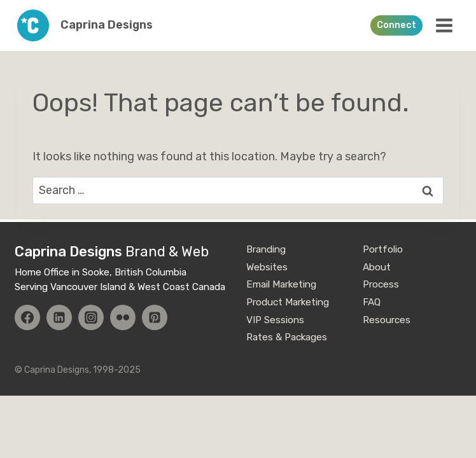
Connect (396, 25)
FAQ (372, 302)
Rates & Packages (287, 337)
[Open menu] (444, 25)
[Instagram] (91, 317)
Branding (266, 249)
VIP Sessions (275, 320)
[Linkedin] (59, 317)
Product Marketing (288, 302)
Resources (387, 320)
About (377, 267)
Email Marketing (281, 284)
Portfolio (383, 249)
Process (381, 284)
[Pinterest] (155, 317)
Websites (267, 267)
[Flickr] (123, 317)
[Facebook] (27, 317)
